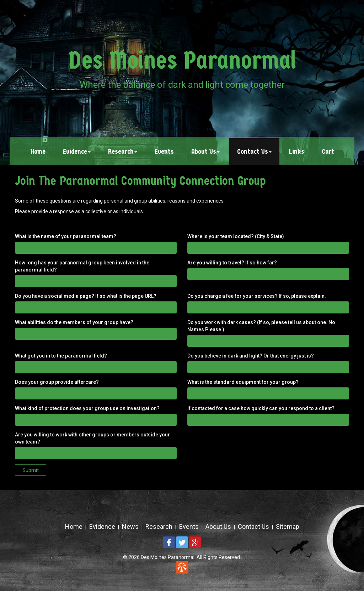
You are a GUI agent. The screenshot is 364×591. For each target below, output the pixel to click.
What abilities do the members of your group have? (74, 322)
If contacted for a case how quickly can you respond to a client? (261, 408)
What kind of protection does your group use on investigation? (87, 408)
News (130, 526)
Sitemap (288, 526)
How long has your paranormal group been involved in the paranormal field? (82, 266)
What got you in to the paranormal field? (61, 356)
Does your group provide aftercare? (57, 382)
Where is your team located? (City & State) (236, 236)
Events (189, 526)
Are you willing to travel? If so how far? (232, 263)
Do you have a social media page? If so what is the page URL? (86, 296)
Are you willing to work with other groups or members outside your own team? (92, 438)
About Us (218, 526)
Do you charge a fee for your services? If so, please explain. (257, 296)
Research (159, 526)
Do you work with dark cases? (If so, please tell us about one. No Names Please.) (261, 326)
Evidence (102, 526)
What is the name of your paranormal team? (66, 236)
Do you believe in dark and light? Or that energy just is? (251, 356)
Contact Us (253, 526)
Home (74, 526)
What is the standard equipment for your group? (243, 382)
